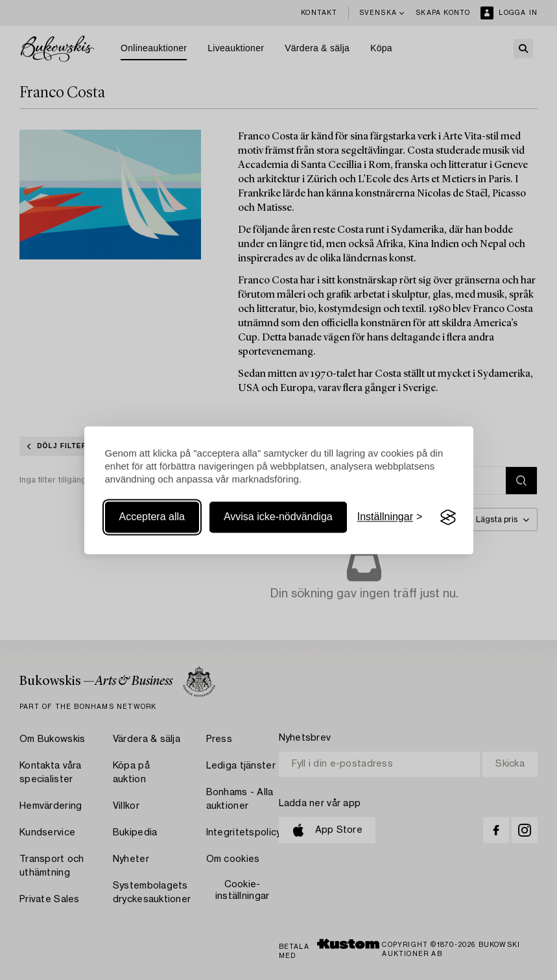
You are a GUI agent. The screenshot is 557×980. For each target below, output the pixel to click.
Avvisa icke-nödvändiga (278, 517)
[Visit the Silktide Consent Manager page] (448, 518)
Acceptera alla (152, 517)
